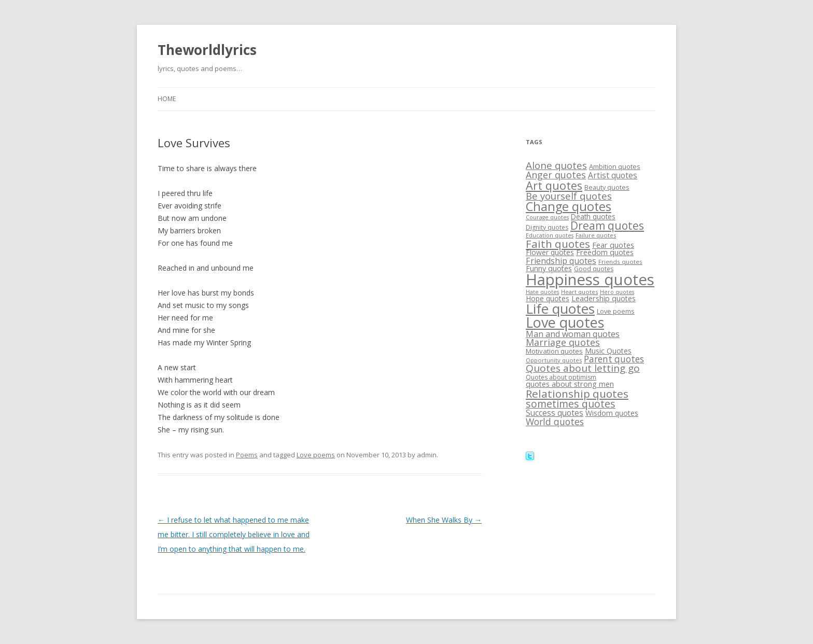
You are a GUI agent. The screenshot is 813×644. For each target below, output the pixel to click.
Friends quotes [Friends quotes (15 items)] (620, 262)
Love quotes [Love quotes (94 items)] (565, 322)
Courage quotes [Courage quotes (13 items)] (547, 217)
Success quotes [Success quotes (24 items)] (555, 413)
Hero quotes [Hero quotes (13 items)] (617, 292)
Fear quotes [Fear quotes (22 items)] (613, 245)
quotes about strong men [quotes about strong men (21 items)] (570, 384)
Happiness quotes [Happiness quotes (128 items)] (590, 279)
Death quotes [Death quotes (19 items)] (593, 216)
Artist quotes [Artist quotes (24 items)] (613, 175)
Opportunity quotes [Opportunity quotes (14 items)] (554, 360)
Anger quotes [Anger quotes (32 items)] (556, 175)
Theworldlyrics (207, 50)
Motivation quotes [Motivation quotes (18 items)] (554, 351)
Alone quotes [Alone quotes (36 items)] (556, 165)
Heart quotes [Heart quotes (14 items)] (579, 292)
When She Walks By (444, 520)
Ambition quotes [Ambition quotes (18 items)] (615, 166)
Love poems (316, 455)
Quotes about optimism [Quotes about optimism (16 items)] (561, 377)
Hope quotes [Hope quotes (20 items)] (548, 298)
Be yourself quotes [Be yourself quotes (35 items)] (569, 196)
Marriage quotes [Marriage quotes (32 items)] (563, 342)
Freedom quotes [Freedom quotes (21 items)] (605, 252)
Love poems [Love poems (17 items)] (616, 311)
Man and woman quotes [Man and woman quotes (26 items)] (573, 334)
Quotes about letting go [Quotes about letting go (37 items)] (583, 368)
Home (167, 99)
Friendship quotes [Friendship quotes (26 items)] (561, 261)
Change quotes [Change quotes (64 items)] (569, 206)
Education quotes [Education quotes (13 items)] (550, 235)
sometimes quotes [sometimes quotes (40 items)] (571, 404)
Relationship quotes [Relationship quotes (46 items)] (577, 394)
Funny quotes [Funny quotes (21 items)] (549, 268)
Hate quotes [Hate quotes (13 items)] (542, 292)
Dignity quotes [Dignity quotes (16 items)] (547, 227)
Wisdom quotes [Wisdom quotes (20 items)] (612, 413)
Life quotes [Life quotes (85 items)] (560, 309)
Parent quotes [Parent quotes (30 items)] (614, 359)
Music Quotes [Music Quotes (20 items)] (608, 351)
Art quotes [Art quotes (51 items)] (554, 185)
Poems (247, 455)
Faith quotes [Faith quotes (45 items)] (558, 244)
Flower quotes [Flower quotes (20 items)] (550, 252)
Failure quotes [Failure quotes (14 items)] (596, 235)
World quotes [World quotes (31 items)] (555, 422)
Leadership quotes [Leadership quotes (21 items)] (604, 298)
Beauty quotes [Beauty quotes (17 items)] (607, 187)
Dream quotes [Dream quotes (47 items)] (607, 226)
